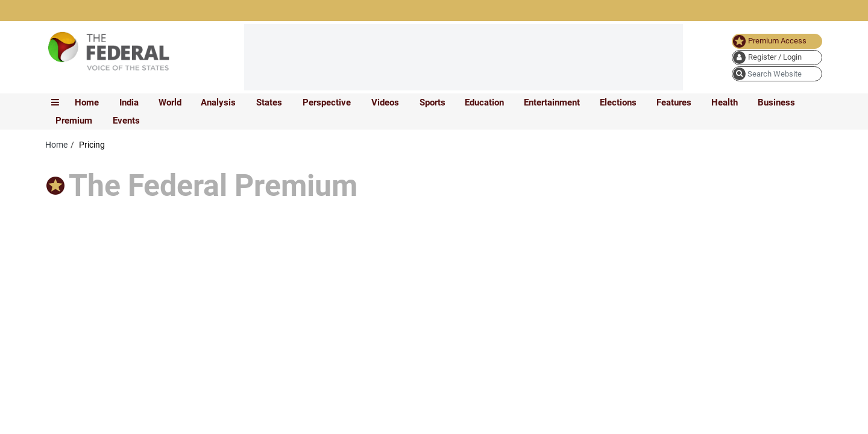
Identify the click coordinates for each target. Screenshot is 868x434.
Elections (618, 102)
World (170, 102)
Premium (74, 121)
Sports (432, 102)
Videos (385, 102)
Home (87, 102)
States (269, 102)
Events (126, 121)
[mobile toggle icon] (55, 102)
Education (484, 102)
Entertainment (552, 102)
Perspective (327, 102)
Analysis (218, 102)
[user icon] (777, 58)
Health (725, 102)
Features (674, 102)
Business (776, 102)
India (129, 102)
